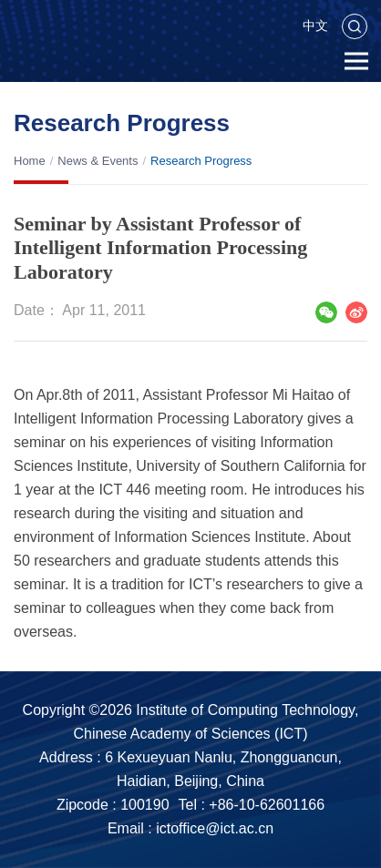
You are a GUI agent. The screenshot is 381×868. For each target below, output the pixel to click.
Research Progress (201, 161)
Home (30, 161)
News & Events (98, 161)
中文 (315, 26)
